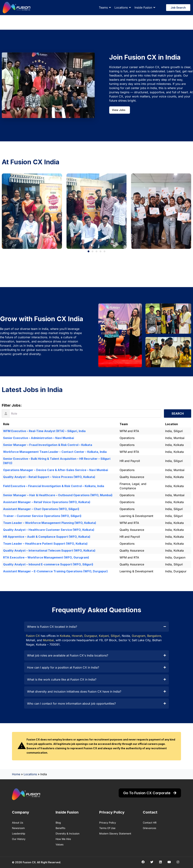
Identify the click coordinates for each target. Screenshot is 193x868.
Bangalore (154, 636)
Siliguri (115, 636)
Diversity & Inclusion (68, 833)
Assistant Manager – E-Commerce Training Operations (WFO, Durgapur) (55, 571)
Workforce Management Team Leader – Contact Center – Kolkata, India (55, 452)
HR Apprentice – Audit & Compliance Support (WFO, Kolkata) (47, 537)
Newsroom (18, 828)
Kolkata (65, 636)
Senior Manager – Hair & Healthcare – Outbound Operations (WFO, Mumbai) (58, 495)
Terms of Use (107, 828)
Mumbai (48, 640)
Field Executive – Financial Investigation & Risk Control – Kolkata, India (54, 486)
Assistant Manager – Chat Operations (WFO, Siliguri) (41, 509)
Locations (30, 774)
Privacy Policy (108, 823)
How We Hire (63, 839)
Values (60, 844)
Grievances (149, 828)
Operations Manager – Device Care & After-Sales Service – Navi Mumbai (56, 470)
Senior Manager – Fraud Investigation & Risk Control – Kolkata (48, 445)
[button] (89, 251)
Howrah (77, 636)
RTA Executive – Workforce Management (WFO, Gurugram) (46, 557)
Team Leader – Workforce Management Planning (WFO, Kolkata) (50, 523)
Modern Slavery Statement (115, 833)
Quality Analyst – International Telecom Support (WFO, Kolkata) (49, 550)
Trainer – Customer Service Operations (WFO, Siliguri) (42, 516)
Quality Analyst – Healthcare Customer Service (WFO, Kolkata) (49, 530)
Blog (58, 823)
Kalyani (104, 636)
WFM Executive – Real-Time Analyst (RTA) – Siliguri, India (44, 431)
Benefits (60, 828)
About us (18, 823)
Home (16, 774)
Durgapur (91, 636)
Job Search (178, 8)
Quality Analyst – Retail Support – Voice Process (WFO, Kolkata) (49, 477)
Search (178, 414)
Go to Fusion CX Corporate (150, 793)
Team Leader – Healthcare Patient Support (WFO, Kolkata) (45, 544)
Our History (19, 839)
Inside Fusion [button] (143, 7)
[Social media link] (143, 862)
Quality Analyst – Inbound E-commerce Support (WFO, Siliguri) (48, 564)
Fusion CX (33, 636)
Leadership (19, 833)
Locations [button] (121, 7)
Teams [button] (103, 7)
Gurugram (139, 636)
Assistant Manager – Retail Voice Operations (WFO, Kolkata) (47, 502)
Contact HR (150, 823)
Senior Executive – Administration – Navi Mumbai (39, 438)
